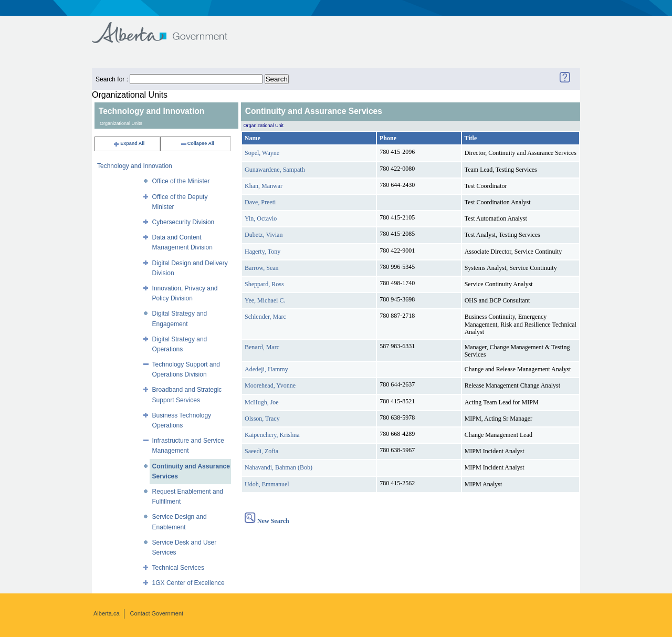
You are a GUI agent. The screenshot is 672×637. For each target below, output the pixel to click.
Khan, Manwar (264, 186)
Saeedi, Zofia (261, 451)
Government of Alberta (168, 28)
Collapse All (197, 143)
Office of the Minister (181, 181)
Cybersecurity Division (183, 222)
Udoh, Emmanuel (267, 484)
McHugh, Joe (262, 402)
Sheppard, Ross (264, 284)
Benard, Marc (262, 347)
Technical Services (178, 568)
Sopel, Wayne (262, 153)
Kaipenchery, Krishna (272, 435)
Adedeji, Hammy (266, 369)
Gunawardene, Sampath (275, 170)
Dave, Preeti (260, 202)
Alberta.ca (107, 613)
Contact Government (157, 613)
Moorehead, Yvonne (270, 385)
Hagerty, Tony (262, 252)
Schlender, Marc (265, 317)
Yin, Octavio (261, 218)
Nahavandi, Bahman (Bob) (279, 467)
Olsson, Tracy (262, 419)
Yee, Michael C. (265, 300)
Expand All (129, 143)
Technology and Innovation (135, 166)
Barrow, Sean (262, 268)
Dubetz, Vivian (264, 235)
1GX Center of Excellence (188, 583)
